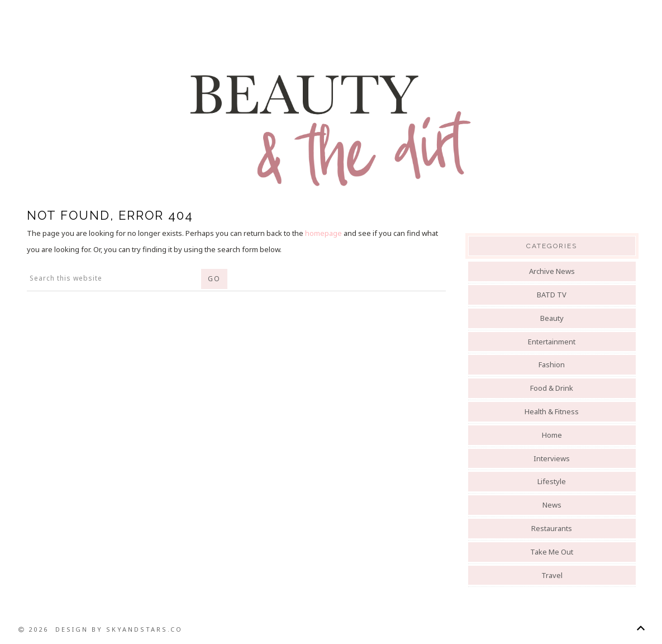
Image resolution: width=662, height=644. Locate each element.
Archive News (552, 271)
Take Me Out (552, 552)
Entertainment (552, 342)
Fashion (552, 364)
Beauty (552, 318)
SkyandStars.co (144, 629)
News (552, 505)
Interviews (552, 458)
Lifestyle (552, 481)
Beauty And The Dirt (331, 130)
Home (552, 435)
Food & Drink (552, 388)
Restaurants (552, 528)
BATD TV (552, 295)
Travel (552, 575)
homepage (323, 233)
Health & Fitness (552, 411)
